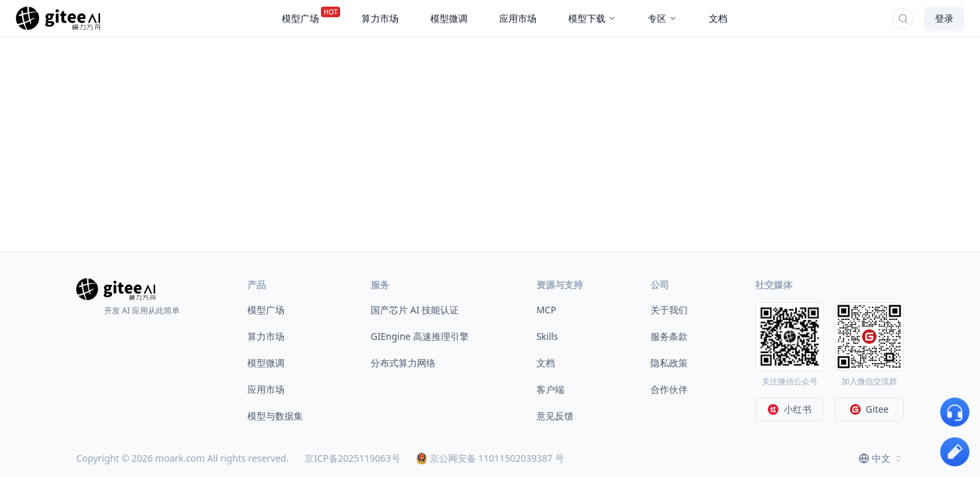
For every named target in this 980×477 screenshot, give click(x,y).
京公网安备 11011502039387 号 (490, 458)
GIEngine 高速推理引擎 (420, 336)
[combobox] (881, 458)
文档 (546, 363)
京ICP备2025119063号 (352, 458)
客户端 (550, 389)
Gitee (870, 409)
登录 (944, 18)
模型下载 (592, 18)
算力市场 (266, 336)
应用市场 (266, 389)
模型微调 (266, 363)
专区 (662, 18)
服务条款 (669, 336)
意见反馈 (555, 416)
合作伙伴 (669, 389)
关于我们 (669, 310)
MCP (546, 310)
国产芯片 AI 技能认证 (415, 310)
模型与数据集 (275, 416)
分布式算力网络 (403, 363)
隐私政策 (669, 363)
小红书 (790, 409)
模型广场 (266, 310)
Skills (547, 336)
